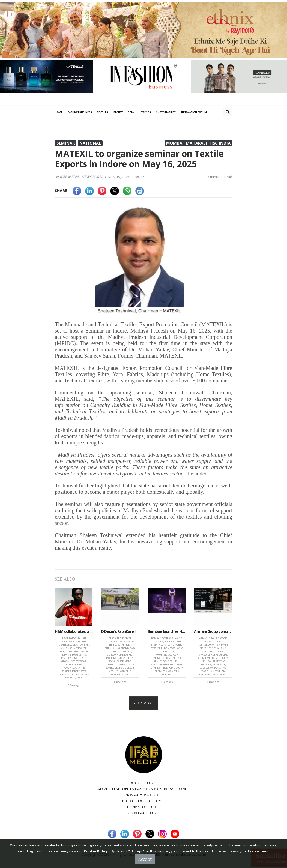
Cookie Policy (96, 860)
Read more (144, 703)
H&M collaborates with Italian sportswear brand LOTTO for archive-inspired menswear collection (74, 632)
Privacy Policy (142, 794)
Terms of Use (142, 806)
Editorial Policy (142, 800)
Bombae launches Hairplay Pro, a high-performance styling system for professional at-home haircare (167, 632)
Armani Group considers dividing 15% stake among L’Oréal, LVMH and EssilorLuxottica (213, 632)
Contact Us (142, 812)
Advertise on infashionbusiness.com (142, 789)
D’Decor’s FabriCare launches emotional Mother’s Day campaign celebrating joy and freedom (120, 632)
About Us (142, 783)
